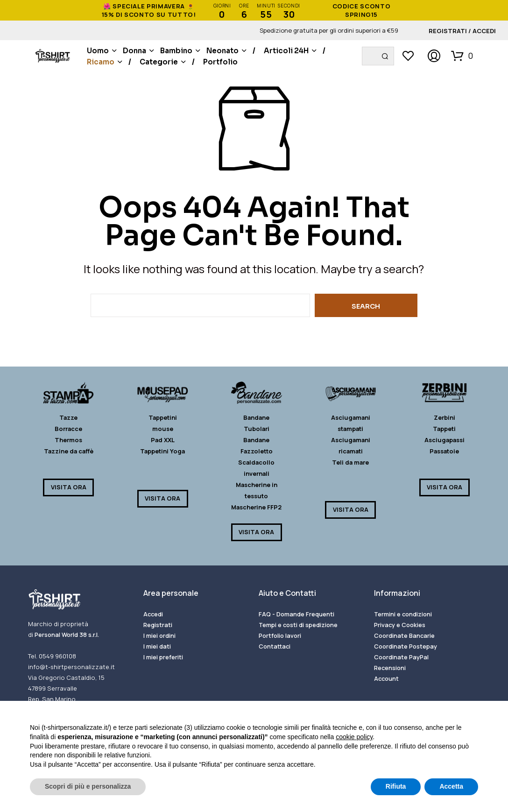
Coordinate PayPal (401, 657)
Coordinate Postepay (406, 646)
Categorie (159, 62)
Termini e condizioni (403, 614)
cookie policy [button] (354, 737)
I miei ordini (159, 635)
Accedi (153, 614)
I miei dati (157, 646)
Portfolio (220, 62)
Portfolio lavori (280, 635)
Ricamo (101, 62)
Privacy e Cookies (400, 625)
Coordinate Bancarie (404, 635)
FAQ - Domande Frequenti (296, 614)
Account (386, 678)
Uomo (98, 51)
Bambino (176, 51)
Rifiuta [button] (396, 786)
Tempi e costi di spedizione (298, 625)
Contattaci (275, 646)
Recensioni (390, 668)
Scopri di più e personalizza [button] (88, 786)
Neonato (222, 51)
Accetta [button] (451, 786)
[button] (462, 56)
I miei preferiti (163, 657)
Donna (134, 51)
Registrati (158, 625)
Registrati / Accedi (462, 31)
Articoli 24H (286, 51)
